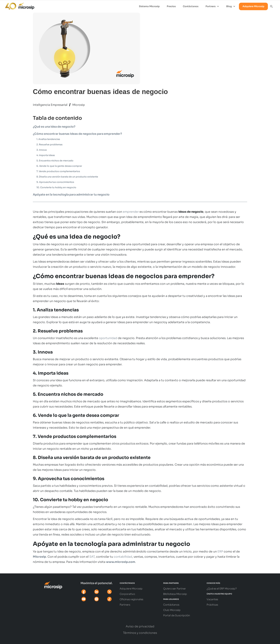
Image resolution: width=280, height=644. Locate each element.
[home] (18, 5)
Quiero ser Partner (175, 589)
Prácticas (212, 605)
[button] (212, 6)
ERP (220, 552)
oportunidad (108, 338)
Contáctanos (191, 6)
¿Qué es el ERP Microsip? (222, 589)
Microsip (79, 105)
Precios (171, 6)
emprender (131, 212)
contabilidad (123, 557)
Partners (125, 605)
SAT (92, 557)
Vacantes (212, 599)
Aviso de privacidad (140, 626)
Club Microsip (172, 610)
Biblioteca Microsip (175, 594)
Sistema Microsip (149, 6)
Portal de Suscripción (177, 615)
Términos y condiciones (140, 633)
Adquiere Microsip (253, 6)
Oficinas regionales (131, 599)
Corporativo (127, 594)
